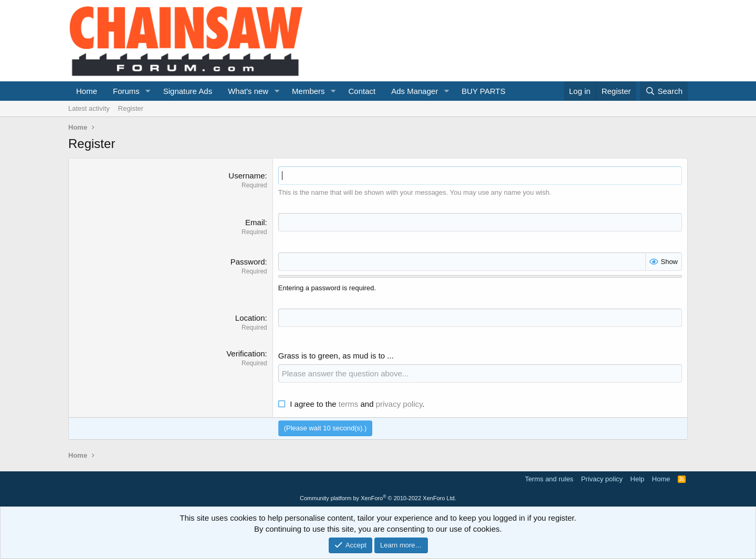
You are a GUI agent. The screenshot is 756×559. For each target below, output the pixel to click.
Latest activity (89, 108)
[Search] (664, 91)
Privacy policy (602, 479)
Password (248, 262)
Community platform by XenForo (378, 498)
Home (87, 91)
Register (131, 108)
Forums (126, 91)
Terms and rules (549, 479)
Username (246, 176)
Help (638, 479)
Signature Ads (188, 91)
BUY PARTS (483, 91)
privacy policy (399, 404)
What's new (248, 91)
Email (255, 222)
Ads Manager (414, 91)
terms (349, 404)
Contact (362, 91)
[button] (148, 91)
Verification (245, 354)
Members (308, 91)
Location (250, 318)
